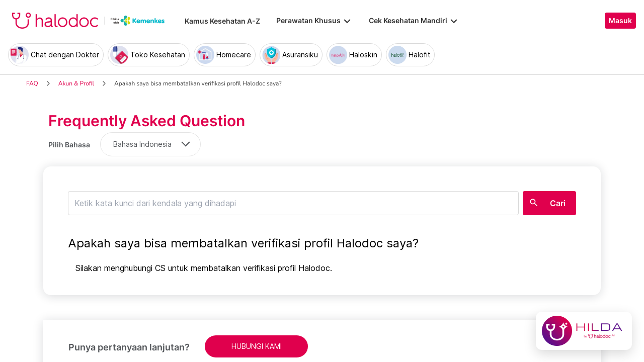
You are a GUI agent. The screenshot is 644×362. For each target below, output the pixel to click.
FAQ (32, 83)
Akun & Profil (76, 83)
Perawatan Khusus (314, 21)
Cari (558, 203)
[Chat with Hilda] (584, 331)
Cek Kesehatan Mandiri (414, 21)
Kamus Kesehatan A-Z (222, 21)
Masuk (620, 21)
